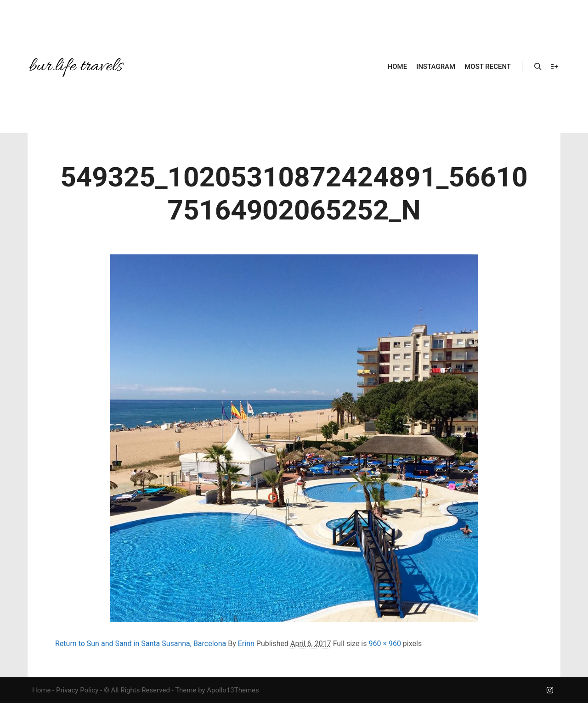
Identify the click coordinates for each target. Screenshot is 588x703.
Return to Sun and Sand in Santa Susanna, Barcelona (141, 644)
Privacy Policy (77, 690)
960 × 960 (384, 644)
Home (41, 690)
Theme (186, 690)
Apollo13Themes (233, 690)
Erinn (246, 644)
